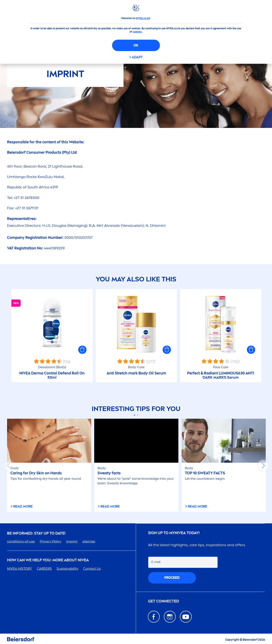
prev (9, 466)
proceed (172, 578)
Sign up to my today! (174, 533)
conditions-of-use (21, 541)
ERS (44, 569)
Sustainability (67, 569)
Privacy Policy (51, 541)
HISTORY (20, 569)
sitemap (89, 541)
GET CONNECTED (164, 601)
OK (136, 45)
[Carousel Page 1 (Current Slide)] (134, 415)
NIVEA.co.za (143, 18)
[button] (82, 350)
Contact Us (92, 569)
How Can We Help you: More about (48, 560)
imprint (72, 541)
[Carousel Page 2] (138, 415)
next (263, 466)
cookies (137, 32)
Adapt (137, 57)
